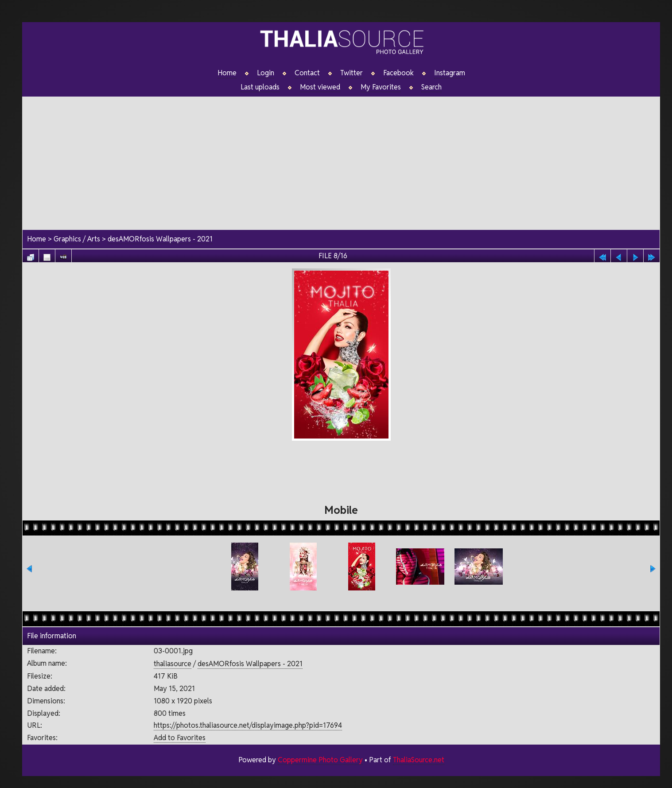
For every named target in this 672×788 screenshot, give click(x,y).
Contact (307, 73)
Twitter (352, 73)
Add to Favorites (180, 738)
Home (227, 73)
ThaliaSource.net (418, 760)
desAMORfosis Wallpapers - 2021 (160, 239)
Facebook (398, 73)
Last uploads (260, 87)
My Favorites (381, 87)
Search (432, 87)
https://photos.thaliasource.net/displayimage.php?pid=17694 (248, 726)
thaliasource (173, 664)
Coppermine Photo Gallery (320, 760)
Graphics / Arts (77, 239)
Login (266, 73)
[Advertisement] (341, 159)
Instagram (450, 73)
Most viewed (320, 87)
